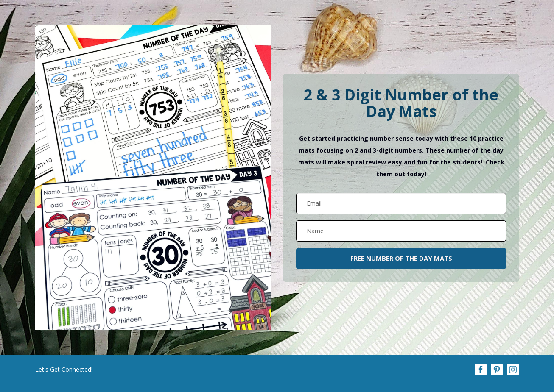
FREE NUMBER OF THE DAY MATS (401, 258)
